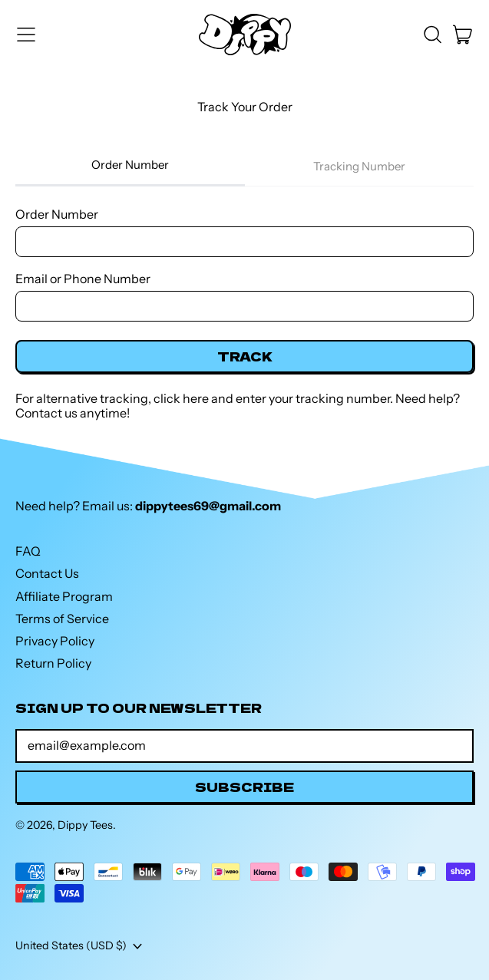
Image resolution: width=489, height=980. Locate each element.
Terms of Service (62, 619)
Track (245, 356)
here (196, 398)
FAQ (28, 551)
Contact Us (47, 573)
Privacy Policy (55, 641)
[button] (432, 35)
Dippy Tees (85, 825)
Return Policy (53, 663)
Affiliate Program (64, 596)
